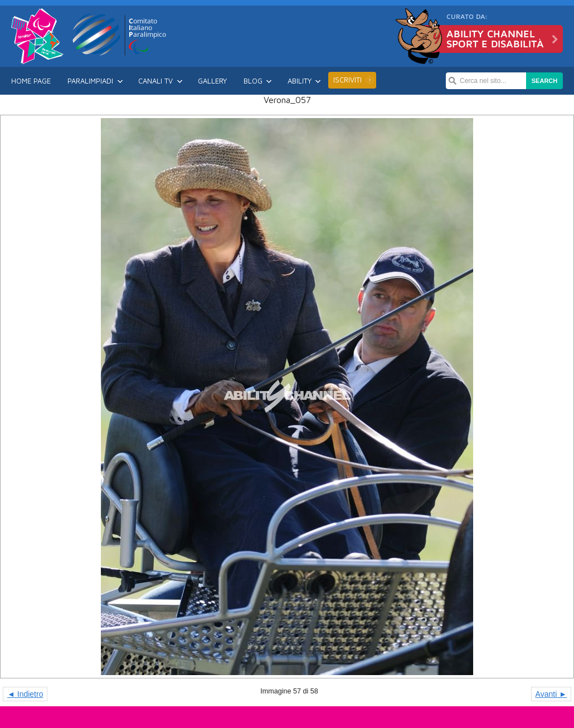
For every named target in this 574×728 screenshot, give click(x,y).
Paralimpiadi (90, 81)
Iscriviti (347, 80)
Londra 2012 (37, 36)
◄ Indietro (25, 694)
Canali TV (155, 81)
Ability (300, 81)
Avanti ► (551, 694)
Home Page (31, 81)
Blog (253, 81)
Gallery (212, 81)
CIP (120, 35)
